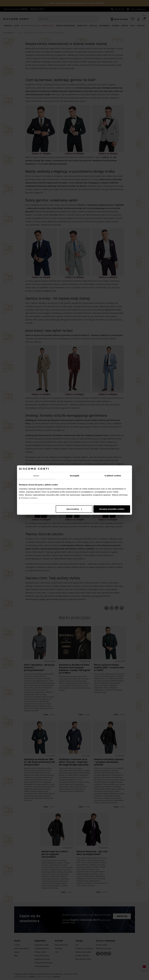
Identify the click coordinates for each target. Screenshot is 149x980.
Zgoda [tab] (36, 476)
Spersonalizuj (74, 509)
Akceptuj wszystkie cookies (112, 509)
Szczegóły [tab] (74, 476)
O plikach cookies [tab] (113, 476)
